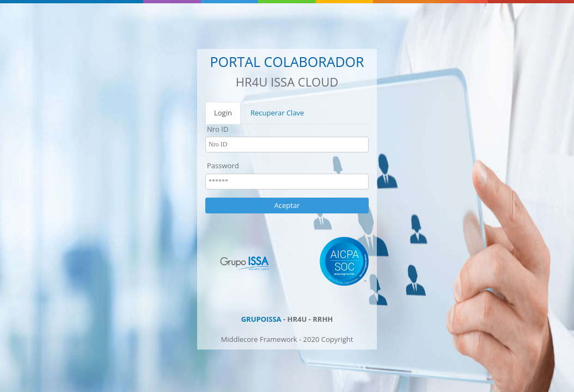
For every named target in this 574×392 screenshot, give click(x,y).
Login (223, 113)
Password (223, 166)
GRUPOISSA (261, 319)
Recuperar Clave (277, 113)
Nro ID (218, 129)
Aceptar (287, 205)
